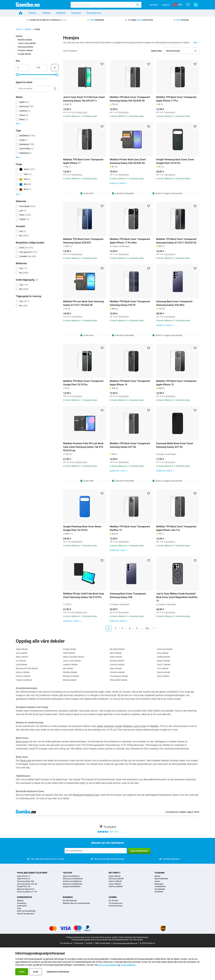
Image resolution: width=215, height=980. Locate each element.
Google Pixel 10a (24, 887)
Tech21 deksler (164, 665)
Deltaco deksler (23, 672)
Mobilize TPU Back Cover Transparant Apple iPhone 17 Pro (176, 99)
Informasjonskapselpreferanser (125, 943)
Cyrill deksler (22, 665)
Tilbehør (46, 13)
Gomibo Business (70, 901)
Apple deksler (22, 649)
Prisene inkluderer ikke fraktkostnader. (133, 937)
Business (154, 5)
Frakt (19, 909)
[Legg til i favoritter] (102, 64)
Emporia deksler (23, 676)
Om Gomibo (113, 901)
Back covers (22, 742)
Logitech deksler (70, 665)
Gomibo (113, 897)
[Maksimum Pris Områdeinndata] (41, 68)
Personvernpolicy (116, 906)
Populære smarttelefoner (32, 873)
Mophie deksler (70, 680)
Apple (100, 726)
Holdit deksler (69, 653)
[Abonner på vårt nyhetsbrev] (96, 851)
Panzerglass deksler (119, 676)
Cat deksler (21, 661)
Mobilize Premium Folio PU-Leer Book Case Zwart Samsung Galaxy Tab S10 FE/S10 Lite (83, 447)
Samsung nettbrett (116, 879)
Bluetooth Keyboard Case (86, 795)
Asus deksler (22, 653)
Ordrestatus (22, 903)
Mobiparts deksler (71, 676)
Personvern (79, 943)
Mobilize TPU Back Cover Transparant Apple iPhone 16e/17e (176, 528)
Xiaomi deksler (164, 672)
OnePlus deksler (117, 665)
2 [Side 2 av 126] (115, 628)
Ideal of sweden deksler (73, 657)
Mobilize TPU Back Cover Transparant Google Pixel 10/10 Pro (83, 383)
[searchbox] (103, 5)
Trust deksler (163, 668)
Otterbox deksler (25, 50)
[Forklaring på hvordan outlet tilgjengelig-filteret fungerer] (37, 280)
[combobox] (106, 5)
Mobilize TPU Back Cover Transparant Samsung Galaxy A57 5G (130, 445)
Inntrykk (89, 943)
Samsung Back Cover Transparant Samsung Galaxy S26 (128, 595)
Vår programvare (115, 903)
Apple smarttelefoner (71, 876)
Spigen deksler (163, 661)
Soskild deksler (164, 657)
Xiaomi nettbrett (115, 881)
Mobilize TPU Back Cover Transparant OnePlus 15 (130, 528)
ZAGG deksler (163, 676)
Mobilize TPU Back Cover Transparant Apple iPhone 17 (83, 161)
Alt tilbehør (159, 892)
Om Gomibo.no (66, 943)
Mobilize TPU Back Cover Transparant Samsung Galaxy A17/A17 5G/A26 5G (176, 241)
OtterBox (154, 726)
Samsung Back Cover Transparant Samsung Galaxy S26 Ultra (174, 303)
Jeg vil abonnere (139, 851)
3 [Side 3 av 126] (123, 628)
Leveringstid (22, 906)
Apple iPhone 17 (24, 876)
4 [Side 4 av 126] (130, 628)
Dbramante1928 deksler (27, 668)
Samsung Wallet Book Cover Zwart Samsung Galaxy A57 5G (175, 445)
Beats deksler (22, 657)
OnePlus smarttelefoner (72, 881)
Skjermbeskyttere (161, 879)
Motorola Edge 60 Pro (26, 889)
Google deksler (24, 54)
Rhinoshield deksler (119, 680)
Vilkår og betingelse (102, 943)
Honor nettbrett (115, 884)
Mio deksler (68, 668)
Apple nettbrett (115, 876)
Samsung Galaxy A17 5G (27, 892)
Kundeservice (94, 13)
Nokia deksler (116, 657)
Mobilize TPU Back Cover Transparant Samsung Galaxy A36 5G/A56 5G (130, 99)
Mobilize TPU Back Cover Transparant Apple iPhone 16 (130, 383)
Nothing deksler (117, 661)
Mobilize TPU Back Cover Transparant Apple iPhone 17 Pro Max (130, 241)
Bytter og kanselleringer (26, 911)
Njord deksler (116, 653)
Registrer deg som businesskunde (76, 903)
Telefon (32, 13)
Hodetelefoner (160, 887)
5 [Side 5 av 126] (137, 628)
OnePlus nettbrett (116, 887)
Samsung (109, 726)
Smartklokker (160, 889)
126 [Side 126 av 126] (147, 628)
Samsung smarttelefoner (73, 879)
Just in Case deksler (27, 43)
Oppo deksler (116, 668)
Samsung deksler (26, 47)
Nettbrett (61, 13)
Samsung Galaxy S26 (26, 881)
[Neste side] (154, 628)
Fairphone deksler (24, 680)
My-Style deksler (117, 649)
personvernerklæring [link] (108, 965)
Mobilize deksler (25, 40)
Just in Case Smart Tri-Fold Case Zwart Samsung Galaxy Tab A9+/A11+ (84, 99)
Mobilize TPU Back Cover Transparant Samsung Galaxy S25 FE (130, 303)
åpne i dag (186, 812)
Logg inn (166, 5)
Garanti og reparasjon (26, 914)
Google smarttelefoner (72, 887)
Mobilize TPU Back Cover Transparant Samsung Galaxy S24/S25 (83, 241)
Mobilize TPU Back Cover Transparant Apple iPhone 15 (176, 383)
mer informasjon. (136, 940)
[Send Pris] (55, 68)
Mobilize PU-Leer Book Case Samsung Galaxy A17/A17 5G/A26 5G (83, 303)
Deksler (28, 29)
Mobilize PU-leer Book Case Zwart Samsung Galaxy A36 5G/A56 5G (128, 161)
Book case (26, 760)
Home (19, 29)
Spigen (119, 726)
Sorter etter (157, 51)
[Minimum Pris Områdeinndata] (22, 68)
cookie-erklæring (128, 965)
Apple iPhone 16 (24, 879)
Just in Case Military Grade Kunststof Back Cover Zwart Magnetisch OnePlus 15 (177, 597)
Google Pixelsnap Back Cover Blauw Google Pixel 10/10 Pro (82, 528)
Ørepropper (159, 884)
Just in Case (140, 726)
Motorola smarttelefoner (73, 884)
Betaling (20, 901)
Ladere (157, 881)
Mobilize (128, 726)
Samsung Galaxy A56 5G (27, 884)
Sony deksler (163, 653)
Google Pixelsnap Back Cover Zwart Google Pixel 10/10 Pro (175, 161)
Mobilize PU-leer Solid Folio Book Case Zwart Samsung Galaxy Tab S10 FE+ (84, 595)
